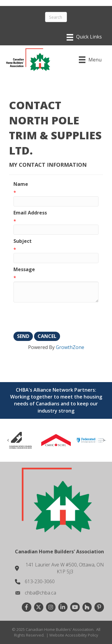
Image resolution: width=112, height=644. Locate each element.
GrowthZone (70, 347)
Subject (23, 241)
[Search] (56, 17)
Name (21, 184)
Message (24, 269)
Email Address (30, 213)
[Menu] (84, 37)
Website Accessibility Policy (74, 635)
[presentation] (59, 317)
